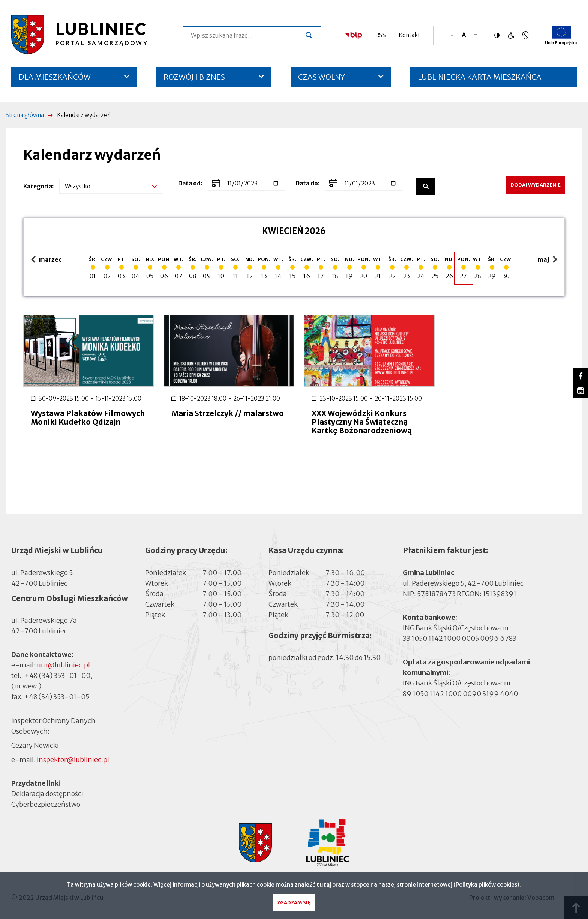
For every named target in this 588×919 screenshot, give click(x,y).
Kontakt (409, 35)
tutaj (324, 887)
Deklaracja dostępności (47, 792)
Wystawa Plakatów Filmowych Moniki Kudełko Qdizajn (82, 421)
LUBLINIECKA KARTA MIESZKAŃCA (480, 79)
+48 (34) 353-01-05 (57, 695)
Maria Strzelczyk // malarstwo (204, 416)
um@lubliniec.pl (63, 664)
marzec (46, 260)
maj (548, 260)
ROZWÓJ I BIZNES (194, 77)
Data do (307, 183)
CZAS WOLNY (322, 77)
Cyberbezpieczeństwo (46, 803)
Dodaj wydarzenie (535, 185)
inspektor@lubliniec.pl (73, 758)
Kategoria (38, 186)
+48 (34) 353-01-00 (57, 674)
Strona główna (25, 115)
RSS (381, 35)
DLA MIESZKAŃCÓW (55, 77)
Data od (189, 183)
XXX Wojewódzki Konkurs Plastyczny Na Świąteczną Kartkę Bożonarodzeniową (357, 421)
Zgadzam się (294, 905)
